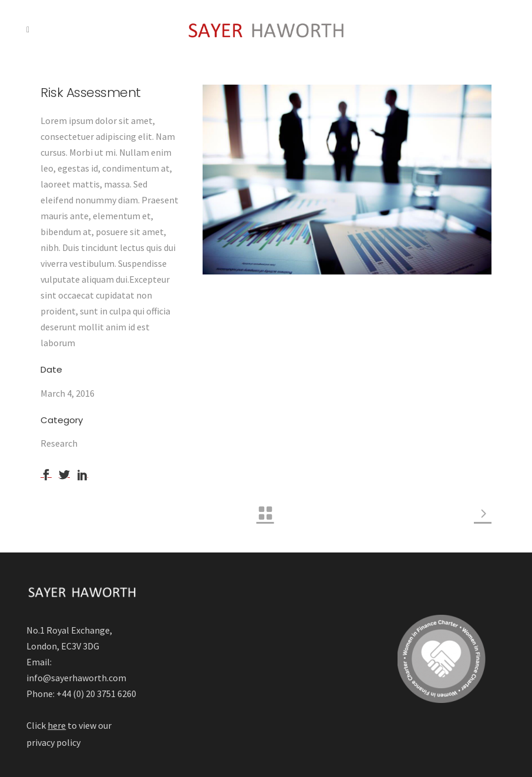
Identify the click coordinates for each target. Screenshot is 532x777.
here (57, 725)
